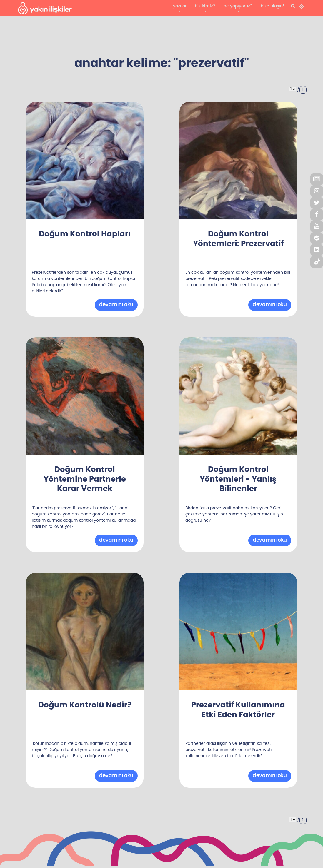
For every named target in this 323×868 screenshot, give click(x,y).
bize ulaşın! (272, 6)
